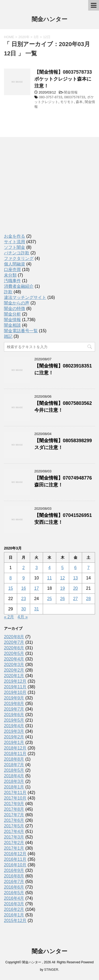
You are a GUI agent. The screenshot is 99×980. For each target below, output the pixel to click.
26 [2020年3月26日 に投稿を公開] (63, 599)
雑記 (8, 336)
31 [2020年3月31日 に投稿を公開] (36, 609)
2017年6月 (14, 820)
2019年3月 (14, 731)
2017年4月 (14, 832)
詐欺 (8, 292)
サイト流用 (15, 242)
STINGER (51, 970)
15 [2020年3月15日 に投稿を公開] (11, 588)
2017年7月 (14, 815)
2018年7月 (14, 765)
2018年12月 (15, 748)
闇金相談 (12, 325)
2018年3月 (14, 781)
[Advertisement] (44, 190)
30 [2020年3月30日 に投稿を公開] (23, 609)
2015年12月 (15, 921)
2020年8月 (14, 637)
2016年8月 (14, 876)
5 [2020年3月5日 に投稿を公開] (62, 568)
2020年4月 (14, 659)
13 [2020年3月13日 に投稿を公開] (76, 578)
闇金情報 (71, 92)
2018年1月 (14, 787)
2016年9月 (14, 870)
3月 (36, 37)
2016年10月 (15, 865)
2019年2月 (14, 737)
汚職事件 (12, 281)
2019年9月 (14, 698)
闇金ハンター (49, 20)
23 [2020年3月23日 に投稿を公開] (23, 599)
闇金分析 (12, 314)
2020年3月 (14, 665)
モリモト (67, 102)
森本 (79, 102)
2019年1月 (14, 742)
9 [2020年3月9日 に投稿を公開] (24, 578)
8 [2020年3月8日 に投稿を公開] (11, 578)
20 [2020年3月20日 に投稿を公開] (76, 588)
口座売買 (12, 270)
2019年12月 (15, 681)
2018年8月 (14, 759)
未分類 (10, 275)
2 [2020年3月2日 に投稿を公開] (24, 568)
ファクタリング (19, 258)
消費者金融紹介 (19, 286)
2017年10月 (15, 798)
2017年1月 (14, 848)
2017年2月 (14, 843)
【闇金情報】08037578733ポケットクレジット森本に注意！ (63, 79)
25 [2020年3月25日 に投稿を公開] (50, 599)
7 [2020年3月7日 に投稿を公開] (88, 568)
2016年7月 (14, 882)
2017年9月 (14, 804)
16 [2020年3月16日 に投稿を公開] (23, 588)
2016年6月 (14, 887)
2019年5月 (14, 720)
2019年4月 (14, 726)
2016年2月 (14, 909)
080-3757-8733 (51, 97)
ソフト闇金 (15, 247)
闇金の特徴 (15, 309)
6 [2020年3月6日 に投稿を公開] (75, 568)
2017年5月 (14, 826)
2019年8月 (14, 704)
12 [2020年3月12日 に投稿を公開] (63, 578)
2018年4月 (14, 776)
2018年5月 (14, 770)
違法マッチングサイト (25, 297)
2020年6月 (14, 648)
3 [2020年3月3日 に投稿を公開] (37, 568)
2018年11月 (15, 754)
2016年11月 (15, 859)
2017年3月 (14, 837)
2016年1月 (14, 915)
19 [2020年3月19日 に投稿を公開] (63, 588)
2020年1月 (14, 676)
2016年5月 (14, 893)
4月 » (23, 617)
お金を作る (15, 236)
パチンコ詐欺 (17, 253)
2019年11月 (15, 687)
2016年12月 (15, 854)
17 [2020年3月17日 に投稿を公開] (36, 588)
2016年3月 (14, 904)
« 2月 (9, 617)
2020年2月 (14, 670)
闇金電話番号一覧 (21, 331)
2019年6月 (14, 715)
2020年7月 (14, 642)
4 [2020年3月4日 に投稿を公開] (49, 568)
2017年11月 (15, 793)
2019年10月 (15, 692)
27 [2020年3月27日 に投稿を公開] (76, 599)
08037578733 (75, 97)
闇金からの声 (17, 303)
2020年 (24, 37)
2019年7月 (14, 709)
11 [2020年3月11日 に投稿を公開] (50, 578)
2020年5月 (14, 653)
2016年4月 (14, 898)
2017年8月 (14, 809)
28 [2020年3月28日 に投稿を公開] (88, 599)
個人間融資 (15, 264)
